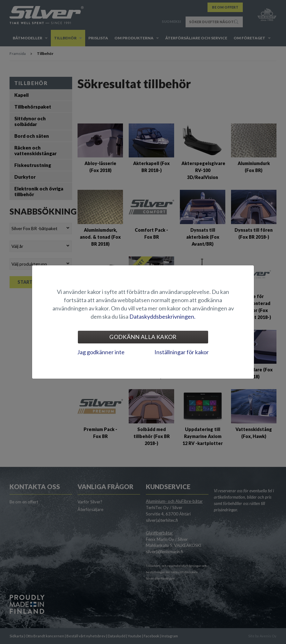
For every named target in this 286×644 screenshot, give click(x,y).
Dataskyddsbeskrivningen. (162, 316)
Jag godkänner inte (101, 352)
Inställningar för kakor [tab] (182, 352)
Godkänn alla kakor (143, 337)
